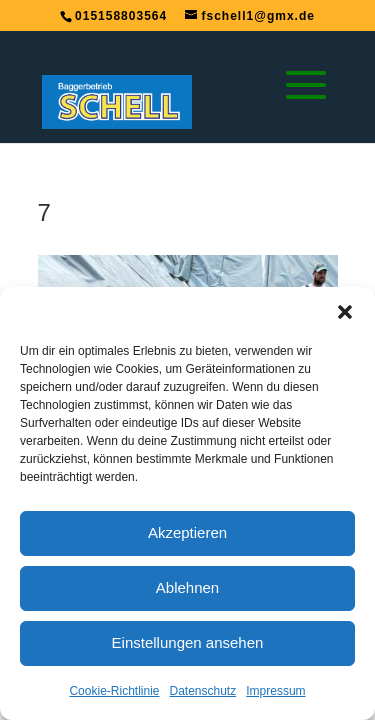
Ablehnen (187, 587)
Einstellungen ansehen (188, 642)
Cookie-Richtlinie (114, 691)
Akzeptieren (187, 532)
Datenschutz (203, 691)
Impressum (275, 691)
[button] (345, 312)
